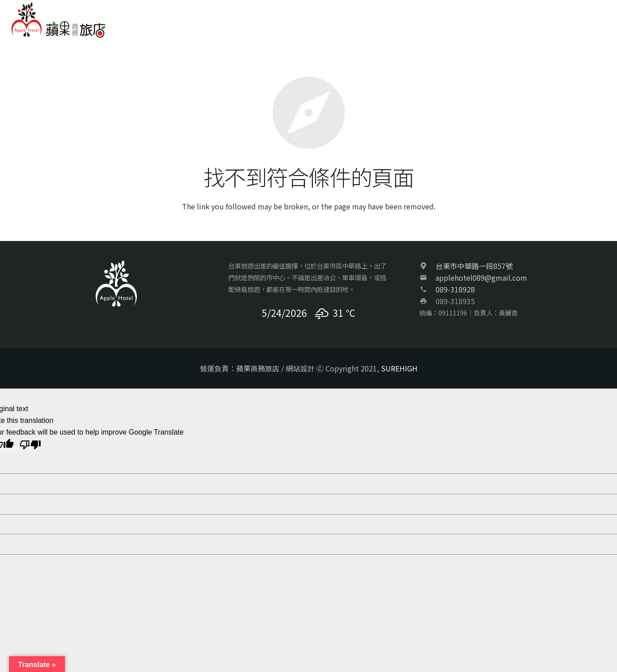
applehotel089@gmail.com (481, 278)
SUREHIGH (399, 368)
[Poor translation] (30, 446)
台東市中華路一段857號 (474, 266)
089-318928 (455, 289)
